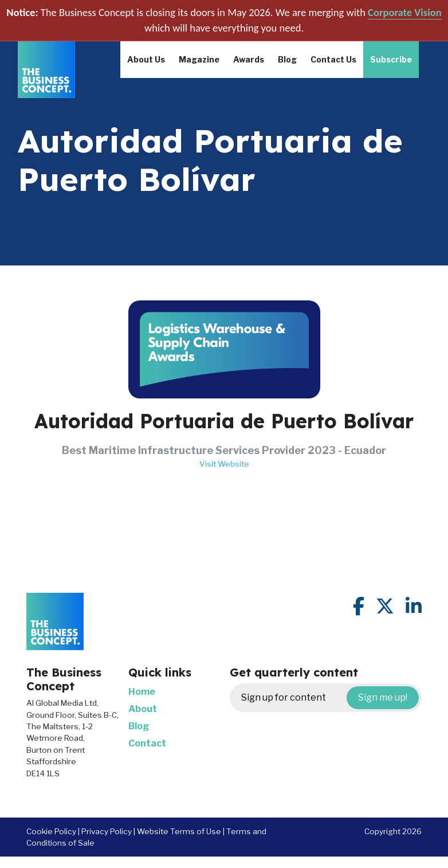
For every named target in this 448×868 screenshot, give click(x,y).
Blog (287, 59)
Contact (147, 743)
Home (142, 692)
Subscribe (391, 59)
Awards (249, 59)
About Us (146, 59)
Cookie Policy (51, 831)
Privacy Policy (107, 831)
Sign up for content (330, 698)
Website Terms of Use (179, 831)
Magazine (199, 59)
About (143, 709)
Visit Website (224, 464)
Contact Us (333, 59)
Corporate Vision (405, 12)
